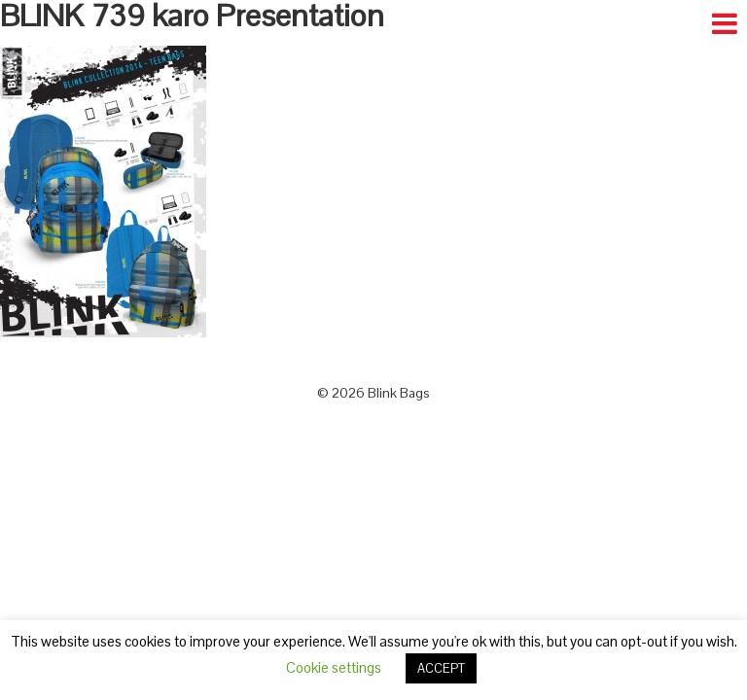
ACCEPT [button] (441, 668)
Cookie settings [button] (334, 667)
